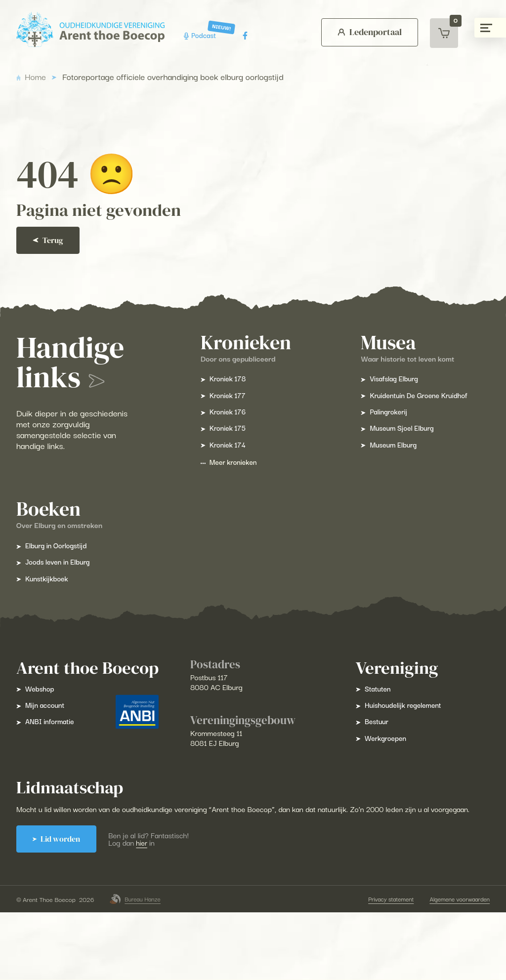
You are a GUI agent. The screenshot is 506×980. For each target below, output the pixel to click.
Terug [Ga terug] (57, 255)
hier (156, 895)
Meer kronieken (233, 497)
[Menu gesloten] (490, 28)
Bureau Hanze (144, 967)
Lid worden (67, 891)
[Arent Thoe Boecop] (98, 30)
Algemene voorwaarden (450, 966)
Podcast (209, 35)
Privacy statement (378, 966)
